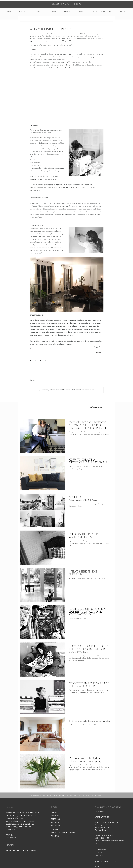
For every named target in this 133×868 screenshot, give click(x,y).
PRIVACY (9, 835)
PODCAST (55, 829)
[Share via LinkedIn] (40, 361)
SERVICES (55, 816)
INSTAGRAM (100, 850)
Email (97, 866)
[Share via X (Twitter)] (35, 361)
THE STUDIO (56, 823)
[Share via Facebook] (31, 361)
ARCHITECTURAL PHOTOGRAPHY (65, 833)
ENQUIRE (55, 836)
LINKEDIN (99, 853)
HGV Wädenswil (29, 851)
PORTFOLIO (56, 819)
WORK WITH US (102, 817)
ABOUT (54, 812)
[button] (9, 12)
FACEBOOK (100, 856)
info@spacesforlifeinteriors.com (110, 842)
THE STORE (56, 826)
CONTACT (99, 812)
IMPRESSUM (11, 838)
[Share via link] (45, 361)
